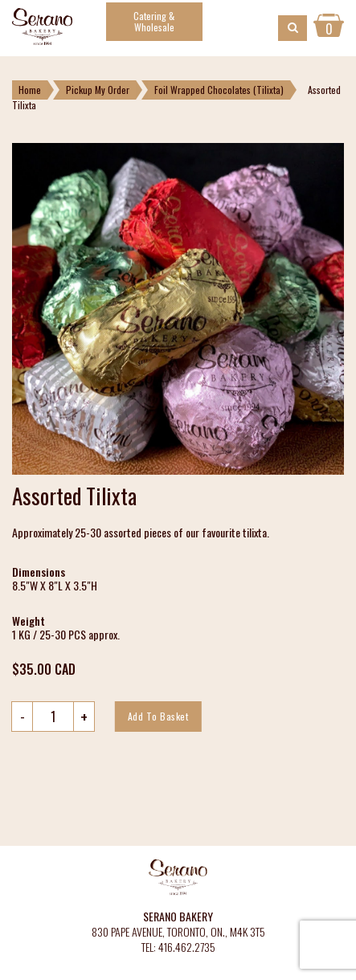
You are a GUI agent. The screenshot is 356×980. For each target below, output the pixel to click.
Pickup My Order (98, 90)
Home (30, 90)
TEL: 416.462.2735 (178, 947)
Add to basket (158, 716)
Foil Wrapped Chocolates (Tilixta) (219, 90)
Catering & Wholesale (154, 21)
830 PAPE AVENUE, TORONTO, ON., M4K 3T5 (178, 932)
